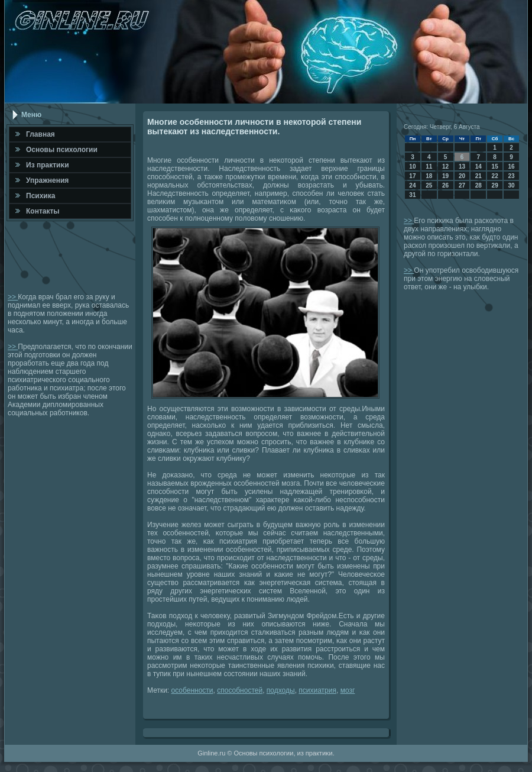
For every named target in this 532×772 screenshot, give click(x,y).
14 (479, 167)
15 (495, 167)
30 (511, 185)
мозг (348, 690)
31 (412, 195)
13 (462, 167)
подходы (281, 690)
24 (412, 185)
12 (445, 167)
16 (511, 167)
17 (412, 176)
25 (429, 185)
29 (495, 185)
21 (479, 176)
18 (429, 176)
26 (445, 185)
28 (479, 185)
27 (462, 185)
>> (13, 297)
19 (445, 176)
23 (511, 176)
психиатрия (317, 690)
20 (462, 176)
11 (429, 167)
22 (495, 176)
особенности (192, 690)
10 (412, 167)
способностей (240, 690)
